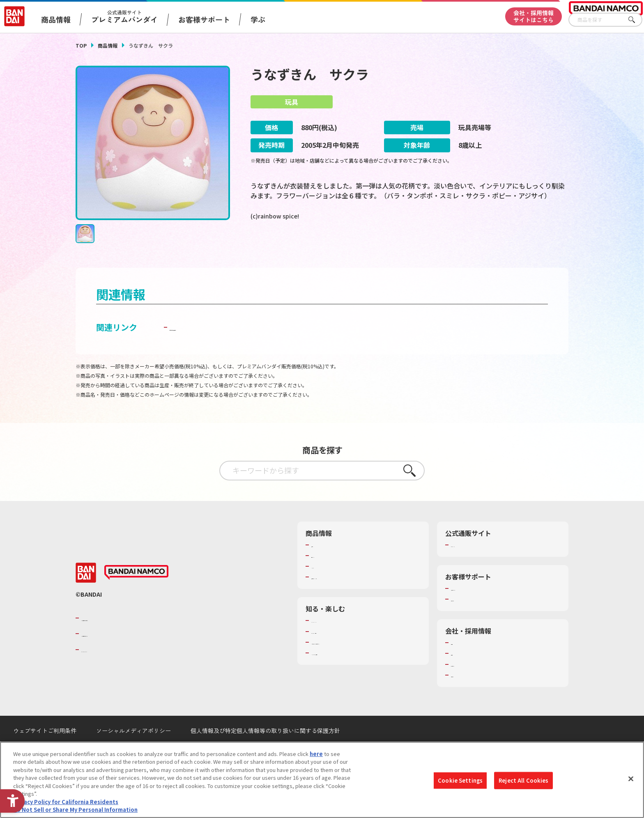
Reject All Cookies (523, 780)
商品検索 (322, 565)
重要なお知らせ (470, 620)
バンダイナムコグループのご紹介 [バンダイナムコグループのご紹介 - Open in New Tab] (131, 639)
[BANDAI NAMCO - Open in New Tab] (136, 593)
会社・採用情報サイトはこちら (534, 16)
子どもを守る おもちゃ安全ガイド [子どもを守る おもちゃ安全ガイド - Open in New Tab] (232, 348)
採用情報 (462, 674)
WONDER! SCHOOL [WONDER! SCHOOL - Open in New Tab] (334, 641)
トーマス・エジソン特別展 (343, 652)
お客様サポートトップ (478, 609)
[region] (322, 780)
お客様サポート (204, 19)
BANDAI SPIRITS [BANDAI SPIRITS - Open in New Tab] (106, 670)
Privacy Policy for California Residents (66, 802)
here (316, 754)
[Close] (631, 779)
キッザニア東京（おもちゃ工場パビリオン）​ (365, 663)
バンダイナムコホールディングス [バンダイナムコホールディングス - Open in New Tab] (131, 654)
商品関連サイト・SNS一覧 (343, 597)
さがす (636, 20)
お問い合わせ (467, 696)
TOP (81, 45)
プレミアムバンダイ (475, 565)
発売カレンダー (330, 576)
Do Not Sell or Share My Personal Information (75, 810)
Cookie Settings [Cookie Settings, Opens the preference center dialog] (460, 780)
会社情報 (462, 663)
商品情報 (108, 45)
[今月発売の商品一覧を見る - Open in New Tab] (492, 250)
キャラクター (327, 587)
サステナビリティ (472, 685)
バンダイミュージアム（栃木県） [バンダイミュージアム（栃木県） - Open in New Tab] (351, 673)
